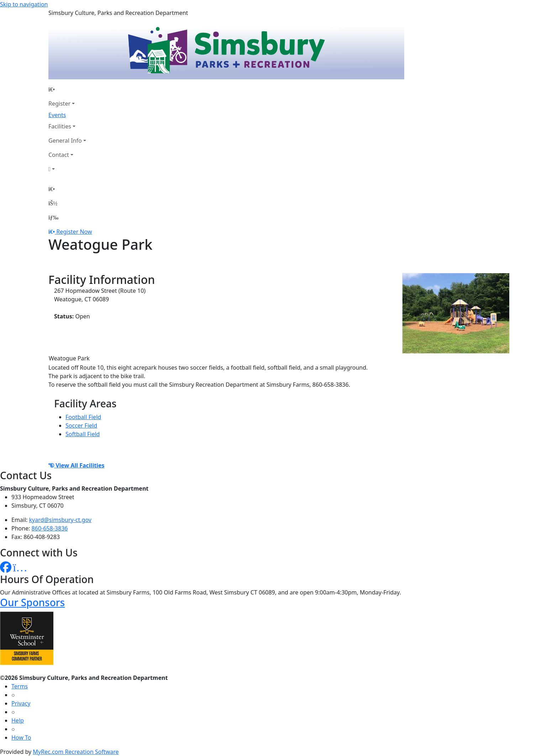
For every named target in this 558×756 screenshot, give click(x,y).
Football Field (83, 417)
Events (57, 115)
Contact (59, 155)
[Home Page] (67, 89)
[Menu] (53, 217)
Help (18, 720)
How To (21, 738)
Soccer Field (81, 425)
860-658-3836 (50, 528)
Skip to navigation (24, 4)
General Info (65, 141)
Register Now (74, 232)
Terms (20, 686)
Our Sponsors (32, 602)
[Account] (67, 169)
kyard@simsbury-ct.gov (60, 520)
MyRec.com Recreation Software (76, 752)
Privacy (21, 703)
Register (59, 104)
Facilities (60, 126)
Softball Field (83, 434)
